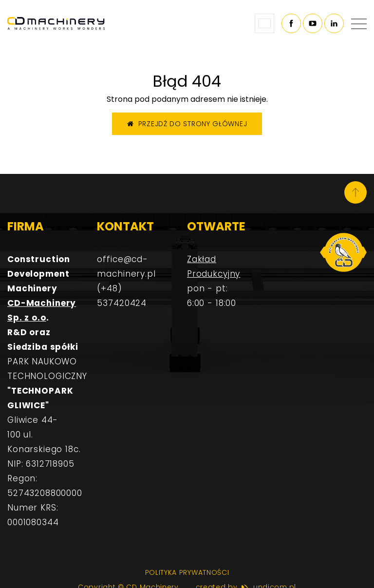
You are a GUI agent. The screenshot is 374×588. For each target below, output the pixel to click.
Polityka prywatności (187, 572)
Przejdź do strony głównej (187, 124)
